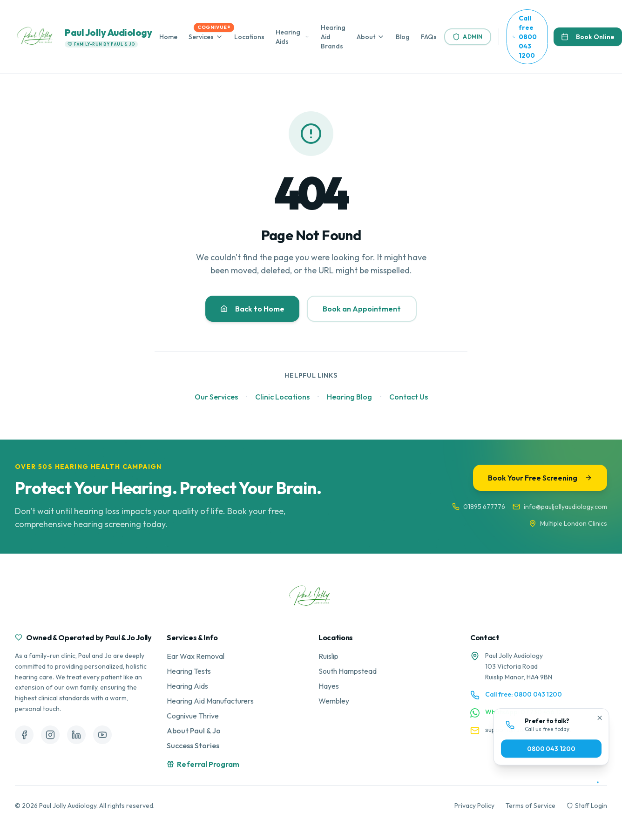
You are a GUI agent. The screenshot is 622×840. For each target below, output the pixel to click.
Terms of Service (531, 806)
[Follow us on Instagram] (50, 735)
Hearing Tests (189, 671)
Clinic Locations (282, 397)
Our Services (216, 397)
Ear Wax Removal (196, 656)
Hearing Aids (288, 37)
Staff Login (587, 806)
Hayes (329, 686)
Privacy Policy (474, 806)
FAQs (429, 37)
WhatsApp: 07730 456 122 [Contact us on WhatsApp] (525, 712)
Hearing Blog (349, 397)
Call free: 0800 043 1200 (524, 694)
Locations (249, 37)
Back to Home (252, 309)
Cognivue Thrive (193, 716)
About (366, 37)
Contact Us (409, 397)
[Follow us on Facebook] (24, 735)
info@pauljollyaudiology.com (560, 507)
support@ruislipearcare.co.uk (528, 730)
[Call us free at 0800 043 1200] (527, 37)
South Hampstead (348, 671)
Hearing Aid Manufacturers (210, 701)
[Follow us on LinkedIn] (76, 735)
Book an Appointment (362, 309)
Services (201, 37)
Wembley (334, 701)
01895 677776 (479, 507)
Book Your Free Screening (540, 478)
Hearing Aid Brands (333, 37)
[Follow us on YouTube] (102, 735)
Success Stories (193, 745)
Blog (403, 37)
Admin (468, 37)
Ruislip (328, 656)
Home (168, 37)
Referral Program (203, 764)
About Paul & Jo (194, 731)
